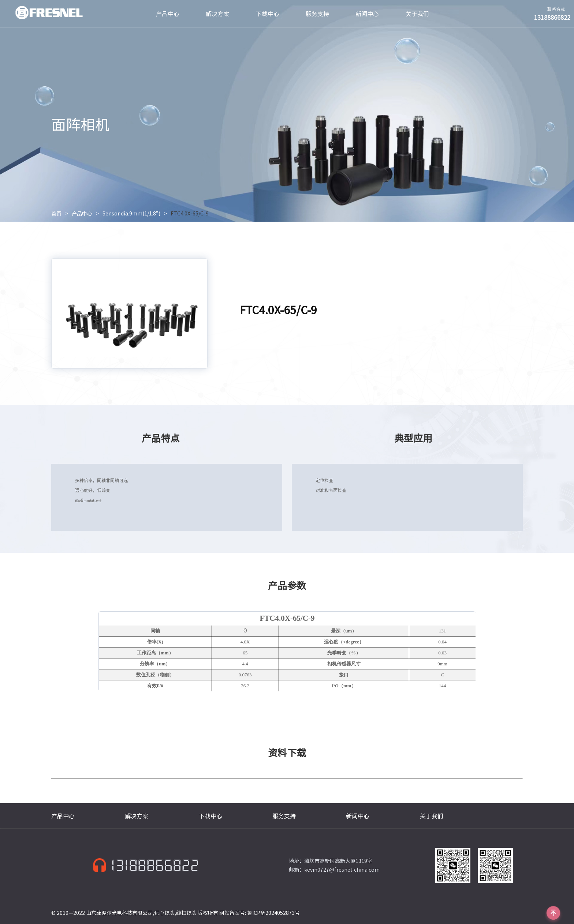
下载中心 (268, 14)
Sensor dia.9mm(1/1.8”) (131, 214)
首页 (56, 214)
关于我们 (417, 14)
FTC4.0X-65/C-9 (190, 214)
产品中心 (168, 14)
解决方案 (217, 14)
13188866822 (155, 865)
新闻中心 (367, 14)
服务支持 (317, 14)
